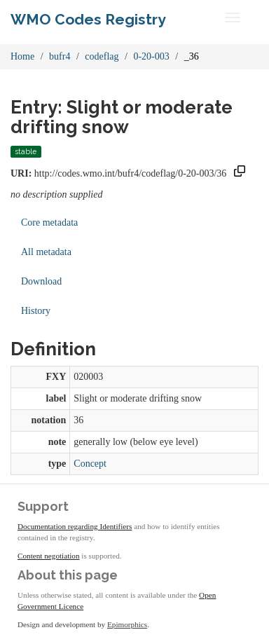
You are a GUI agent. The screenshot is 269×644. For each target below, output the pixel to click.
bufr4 (60, 56)
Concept (90, 464)
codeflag (102, 56)
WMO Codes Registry (88, 19)
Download (41, 281)
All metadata (46, 252)
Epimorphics (127, 624)
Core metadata (49, 222)
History (36, 311)
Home (22, 56)
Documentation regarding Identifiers (75, 526)
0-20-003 (151, 56)
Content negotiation (49, 556)
